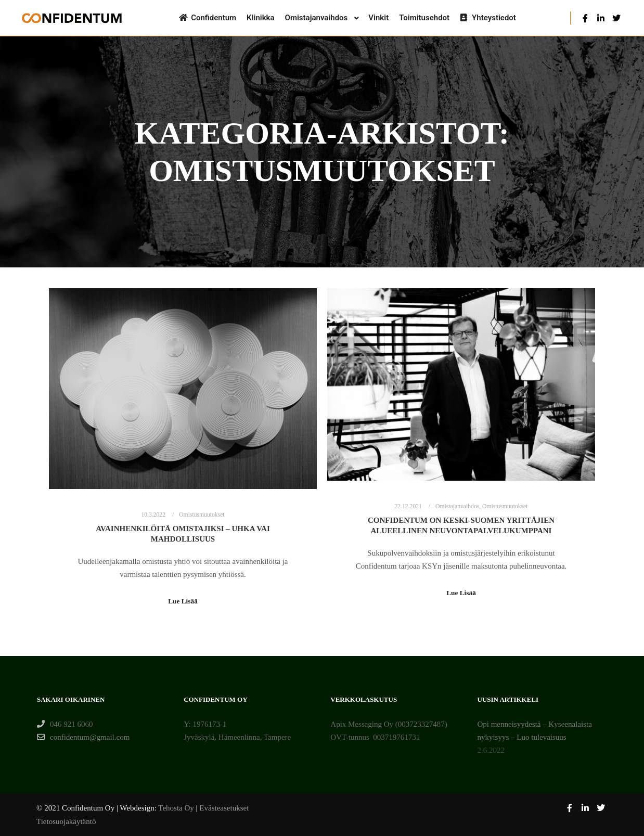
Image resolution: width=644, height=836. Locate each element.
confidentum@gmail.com (83, 737)
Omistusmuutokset (202, 515)
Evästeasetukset (224, 808)
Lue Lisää (183, 601)
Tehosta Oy (176, 808)
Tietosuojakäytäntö (66, 821)
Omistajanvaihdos (457, 506)
